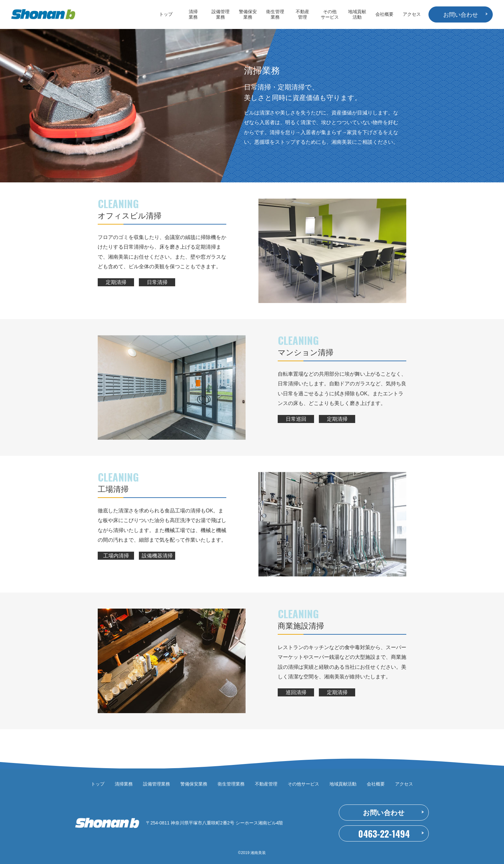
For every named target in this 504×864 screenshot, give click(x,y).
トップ (166, 14)
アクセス (412, 14)
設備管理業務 (221, 14)
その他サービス (330, 14)
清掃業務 (193, 14)
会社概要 (384, 14)
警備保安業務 (248, 14)
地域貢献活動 (357, 14)
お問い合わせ (461, 15)
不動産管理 (302, 14)
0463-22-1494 (384, 834)
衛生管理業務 (275, 14)
